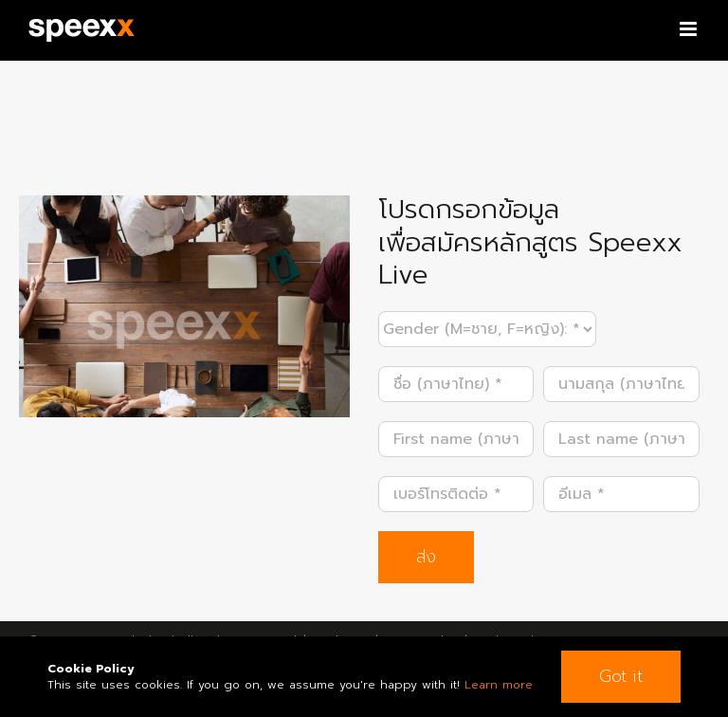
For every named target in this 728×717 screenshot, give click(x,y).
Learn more (499, 685)
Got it (621, 676)
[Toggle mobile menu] (690, 29)
